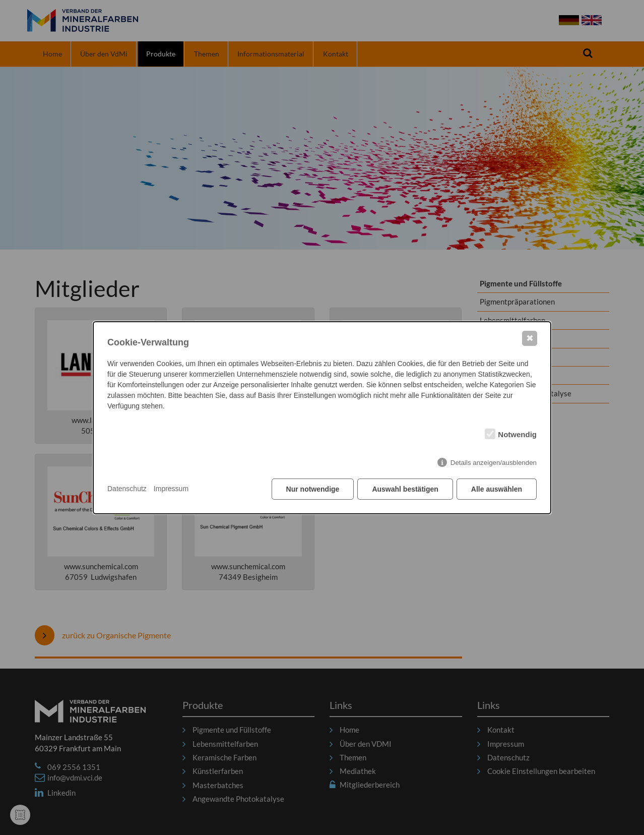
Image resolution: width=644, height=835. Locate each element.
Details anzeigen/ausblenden (494, 463)
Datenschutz (127, 489)
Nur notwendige (313, 489)
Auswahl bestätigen (405, 489)
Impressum (171, 489)
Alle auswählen (497, 489)
